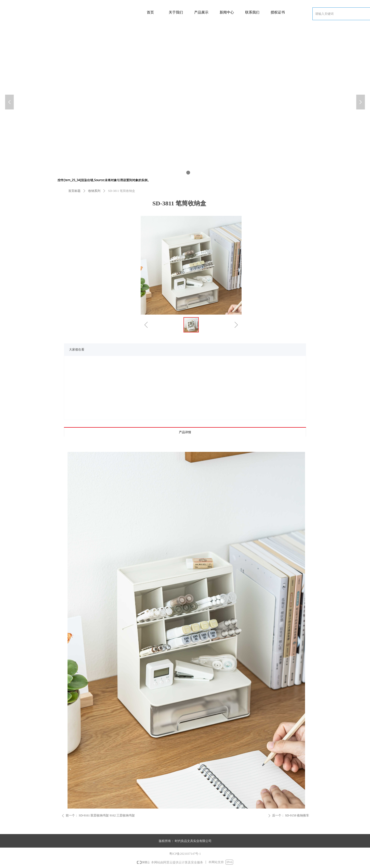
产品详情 (185, 432)
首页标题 (74, 191)
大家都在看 (77, 350)
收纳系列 (94, 191)
